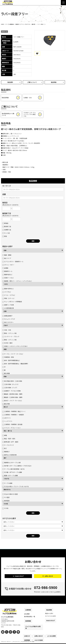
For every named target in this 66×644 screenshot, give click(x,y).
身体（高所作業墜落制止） (11, 361)
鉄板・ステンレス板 (9, 334)
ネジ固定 (6, 498)
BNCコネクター (8, 323)
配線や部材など (8, 289)
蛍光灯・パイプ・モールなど (12, 401)
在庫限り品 (7, 230)
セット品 (6, 233)
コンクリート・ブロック (11, 337)
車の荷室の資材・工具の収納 (12, 381)
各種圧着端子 (7, 316)
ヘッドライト (7, 422)
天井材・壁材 (7, 343)
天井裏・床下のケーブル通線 (12, 473)
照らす (6, 407)
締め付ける (7, 490)
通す (5, 458)
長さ (5, 449)
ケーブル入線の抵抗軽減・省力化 (13, 469)
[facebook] (13, 635)
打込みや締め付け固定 (10, 495)
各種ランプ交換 (8, 305)
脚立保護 (6, 374)
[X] (6, 635)
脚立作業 (6, 404)
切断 (5, 251)
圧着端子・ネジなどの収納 (11, 391)
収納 (5, 377)
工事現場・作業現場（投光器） (13, 425)
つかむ (6, 284)
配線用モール (7, 272)
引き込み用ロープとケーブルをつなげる (16, 487)
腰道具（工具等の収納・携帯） (13, 398)
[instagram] (9, 635)
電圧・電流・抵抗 (9, 439)
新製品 (5, 224)
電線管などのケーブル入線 (11, 463)
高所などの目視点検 (9, 455)
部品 (5, 237)
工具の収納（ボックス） (11, 385)
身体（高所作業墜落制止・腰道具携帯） (16, 364)
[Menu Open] (63, 3)
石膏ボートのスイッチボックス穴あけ (15, 347)
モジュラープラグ (9, 319)
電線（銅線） (7, 255)
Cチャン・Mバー (8, 265)
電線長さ (6, 452)
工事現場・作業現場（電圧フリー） (14, 412)
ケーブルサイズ (8, 445)
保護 (5, 350)
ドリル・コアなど (9, 296)
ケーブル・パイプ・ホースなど (13, 354)
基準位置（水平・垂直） (11, 442)
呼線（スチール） (9, 299)
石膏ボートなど (8, 278)
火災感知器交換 (8, 308)
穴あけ (6, 326)
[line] (16, 635)
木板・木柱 (7, 330)
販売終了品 (7, 227)
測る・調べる (8, 431)
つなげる (6, 479)
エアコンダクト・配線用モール (13, 262)
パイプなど (7, 292)
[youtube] (3, 635)
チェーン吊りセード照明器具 (12, 302)
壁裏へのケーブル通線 (10, 476)
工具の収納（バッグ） (10, 388)
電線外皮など (7, 275)
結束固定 (6, 501)
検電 (5, 436)
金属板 (5, 268)
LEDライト (7, 418)
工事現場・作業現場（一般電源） (14, 415)
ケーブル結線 (7, 484)
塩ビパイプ (7, 259)
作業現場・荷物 (8, 358)
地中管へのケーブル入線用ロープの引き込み (17, 466)
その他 (6, 504)
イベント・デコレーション (11, 428)
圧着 (5, 312)
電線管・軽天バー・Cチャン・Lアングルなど (17, 281)
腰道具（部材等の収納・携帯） (13, 394)
